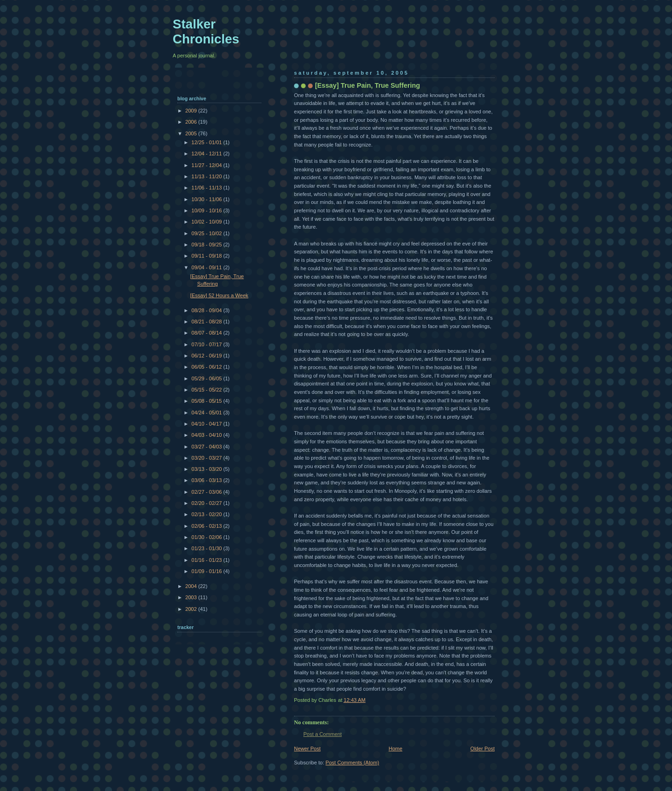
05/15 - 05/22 (207, 390)
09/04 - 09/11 (207, 267)
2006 (192, 122)
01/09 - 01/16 (207, 571)
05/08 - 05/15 (207, 401)
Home (395, 749)
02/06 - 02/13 (207, 526)
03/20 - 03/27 (207, 458)
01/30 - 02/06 (207, 537)
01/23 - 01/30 (207, 548)
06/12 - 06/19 (207, 356)
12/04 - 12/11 (207, 154)
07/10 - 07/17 (207, 344)
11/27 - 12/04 (207, 165)
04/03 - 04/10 (207, 435)
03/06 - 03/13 (207, 480)
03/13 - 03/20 (207, 469)
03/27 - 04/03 (207, 447)
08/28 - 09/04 (207, 310)
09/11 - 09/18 (207, 256)
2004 (192, 586)
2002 (192, 609)
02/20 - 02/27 (207, 503)
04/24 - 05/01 (207, 413)
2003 (192, 597)
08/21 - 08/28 (207, 322)
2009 (192, 111)
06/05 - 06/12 (207, 367)
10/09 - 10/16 (207, 210)
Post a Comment (322, 734)
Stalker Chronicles (206, 31)
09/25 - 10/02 (207, 233)
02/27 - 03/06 (207, 492)
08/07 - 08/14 (207, 333)
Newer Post (307, 749)
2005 (192, 133)
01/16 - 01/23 (207, 560)
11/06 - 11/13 (207, 188)
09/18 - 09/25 (207, 245)
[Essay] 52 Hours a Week (219, 295)
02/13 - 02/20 (207, 514)
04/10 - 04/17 (207, 424)
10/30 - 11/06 (207, 199)
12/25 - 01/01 (207, 142)
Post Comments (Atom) (353, 763)
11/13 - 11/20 (207, 176)
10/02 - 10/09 (207, 222)
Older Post (483, 749)
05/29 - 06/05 (207, 378)
